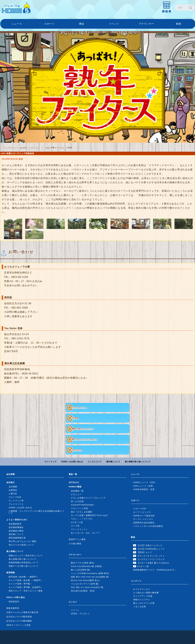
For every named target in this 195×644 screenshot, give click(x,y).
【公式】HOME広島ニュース (151, 549)
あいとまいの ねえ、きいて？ (86, 533)
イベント (114, 24)
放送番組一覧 (77, 491)
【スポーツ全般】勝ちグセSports (153, 563)
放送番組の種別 (16, 531)
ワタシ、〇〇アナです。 (83, 519)
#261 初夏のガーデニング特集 (58, 148)
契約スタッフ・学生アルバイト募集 (26, 591)
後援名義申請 (13, 608)
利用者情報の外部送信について (24, 563)
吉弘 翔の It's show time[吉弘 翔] (87, 587)
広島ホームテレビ (16, 8)
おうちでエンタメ (142, 589)
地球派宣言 (14, 602)
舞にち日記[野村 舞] (80, 570)
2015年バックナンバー (30, 148)
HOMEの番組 (75, 487)
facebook (77, 450)
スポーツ (49, 24)
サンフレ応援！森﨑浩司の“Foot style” (90, 515)
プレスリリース (16, 504)
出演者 (75, 418)
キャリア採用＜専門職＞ (20, 584)
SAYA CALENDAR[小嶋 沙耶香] (86, 566)
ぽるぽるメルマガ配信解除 (19, 621)
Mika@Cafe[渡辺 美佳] (83, 591)
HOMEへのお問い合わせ (72, 462)
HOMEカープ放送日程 (144, 516)
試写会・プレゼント (80, 614)
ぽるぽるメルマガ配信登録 (19, 617)
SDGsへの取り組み (16, 597)
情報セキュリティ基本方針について (26, 556)
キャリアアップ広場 (143, 596)
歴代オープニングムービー (85, 439)
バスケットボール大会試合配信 (148, 526)
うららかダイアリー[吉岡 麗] (85, 584)
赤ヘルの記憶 (77, 501)
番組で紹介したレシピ (83, 429)
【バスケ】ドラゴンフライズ (151, 559)
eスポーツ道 (77, 522)
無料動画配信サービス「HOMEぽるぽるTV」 (155, 570)
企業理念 (13, 490)
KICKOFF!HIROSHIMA (82, 505)
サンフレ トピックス (143, 519)
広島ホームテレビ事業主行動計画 (22, 612)
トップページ (10, 148)
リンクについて (95, 462)
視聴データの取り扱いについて (24, 566)
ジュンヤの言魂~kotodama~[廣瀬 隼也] (90, 573)
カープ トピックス (142, 512)
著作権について (113, 462)
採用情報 (11, 573)
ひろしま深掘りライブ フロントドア (88, 498)
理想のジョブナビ (142, 600)
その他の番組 (75, 544)
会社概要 (13, 487)
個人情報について (15, 551)
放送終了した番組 (77, 539)
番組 (82, 24)
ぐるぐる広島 (140, 607)
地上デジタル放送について (21, 545)
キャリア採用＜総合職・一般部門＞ (26, 580)
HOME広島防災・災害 (144, 489)
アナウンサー (146, 24)
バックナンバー (79, 407)
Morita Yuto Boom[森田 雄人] (85, 580)
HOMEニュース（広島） (145, 482)
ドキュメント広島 (79, 508)
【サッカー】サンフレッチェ (151, 556)
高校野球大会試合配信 (144, 523)
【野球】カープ (144, 552)
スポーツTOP (140, 509)
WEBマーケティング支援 (18, 625)
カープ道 (75, 526)
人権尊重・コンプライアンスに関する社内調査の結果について (36, 512)
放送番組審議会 (16, 527)
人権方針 (13, 494)
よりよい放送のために (17, 520)
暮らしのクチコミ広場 (144, 603)
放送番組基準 (15, 524)
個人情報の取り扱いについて (138, 462)
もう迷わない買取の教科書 (146, 593)
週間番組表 (74, 482)
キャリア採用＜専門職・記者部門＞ (26, 587)
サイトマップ (51, 462)
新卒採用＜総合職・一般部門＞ (24, 577)
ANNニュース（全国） (144, 486)
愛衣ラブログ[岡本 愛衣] (83, 563)
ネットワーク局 (16, 501)
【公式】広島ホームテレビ (150, 545)
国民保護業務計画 (17, 538)
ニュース (17, 24)
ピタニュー (76, 494)
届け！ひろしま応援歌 (82, 512)
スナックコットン (79, 529)
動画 (179, 24)
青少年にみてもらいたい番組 (22, 541)
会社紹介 (11, 482)
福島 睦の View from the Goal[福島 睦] (90, 577)
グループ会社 (15, 497)
